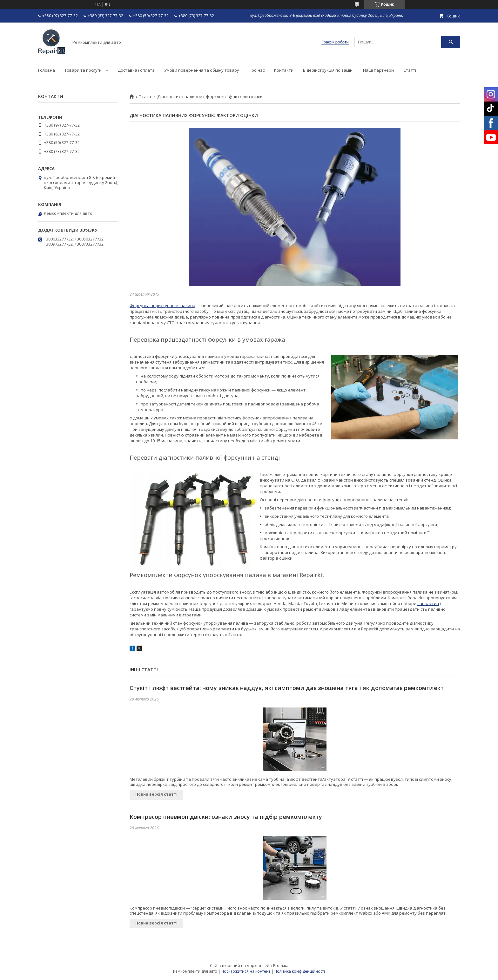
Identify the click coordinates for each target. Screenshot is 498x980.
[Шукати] (451, 42)
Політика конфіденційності (300, 971)
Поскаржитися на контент (246, 971)
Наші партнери (378, 70)
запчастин (428, 603)
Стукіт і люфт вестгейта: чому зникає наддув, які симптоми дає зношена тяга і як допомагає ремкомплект (287, 688)
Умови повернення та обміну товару (202, 70)
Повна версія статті (156, 794)
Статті (410, 70)
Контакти (284, 70)
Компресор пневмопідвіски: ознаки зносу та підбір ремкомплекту (226, 817)
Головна (47, 70)
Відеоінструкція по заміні (328, 70)
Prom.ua (281, 966)
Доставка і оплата (136, 70)
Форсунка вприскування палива (162, 306)
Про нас (257, 70)
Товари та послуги (83, 70)
